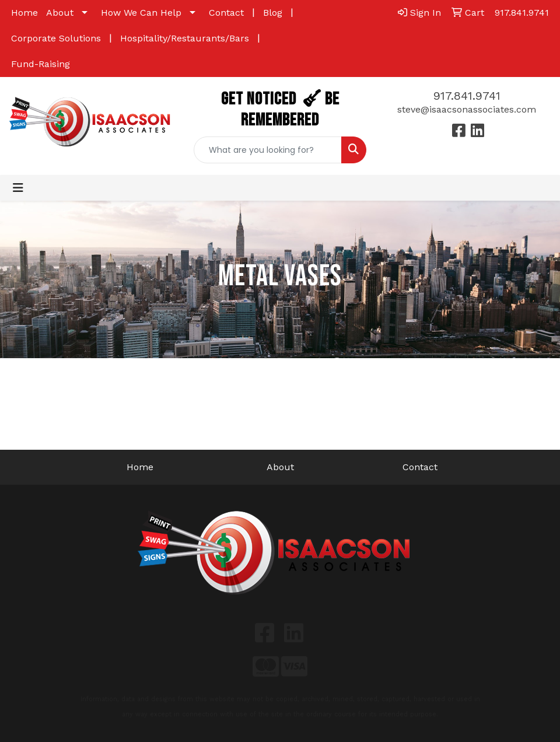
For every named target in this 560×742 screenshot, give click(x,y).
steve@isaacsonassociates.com (467, 109)
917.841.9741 (467, 96)
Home (24, 13)
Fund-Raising (41, 64)
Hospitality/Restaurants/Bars (185, 38)
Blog (273, 13)
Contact (226, 13)
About (60, 13)
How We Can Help (141, 13)
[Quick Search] (268, 150)
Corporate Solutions (56, 38)
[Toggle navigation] (18, 188)
